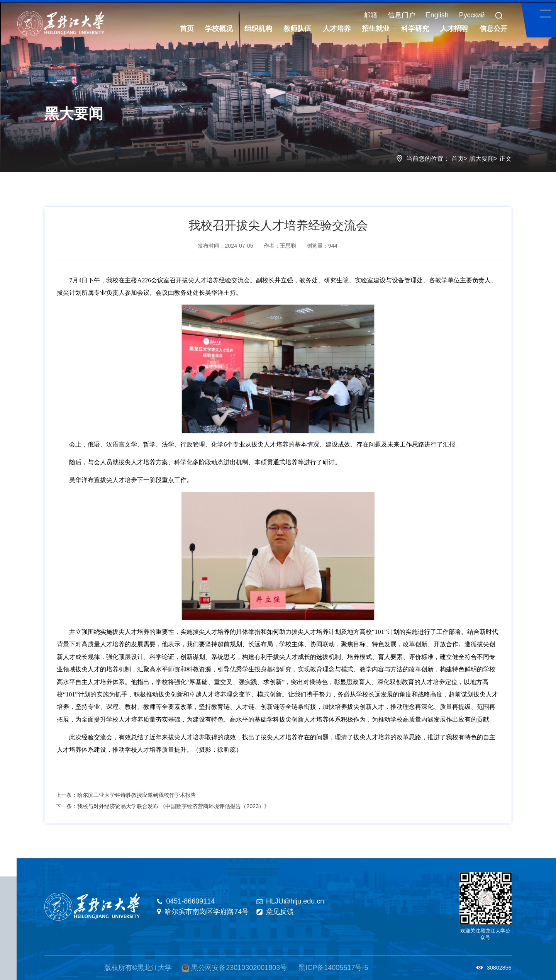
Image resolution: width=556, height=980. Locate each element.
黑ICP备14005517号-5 (333, 968)
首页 (458, 158)
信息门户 (402, 15)
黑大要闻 (481, 158)
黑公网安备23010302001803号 (239, 968)
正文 (505, 158)
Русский (472, 15)
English (437, 15)
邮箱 (370, 15)
